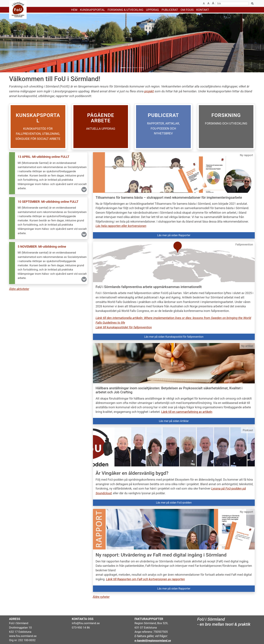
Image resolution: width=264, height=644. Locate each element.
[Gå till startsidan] (16, 10)
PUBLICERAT (170, 10)
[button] (48, 173)
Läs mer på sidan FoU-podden (174, 503)
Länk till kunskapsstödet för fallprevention (124, 327)
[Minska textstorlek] (204, 3)
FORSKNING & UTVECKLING (125, 10)
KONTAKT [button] (203, 10)
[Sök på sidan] (252, 4)
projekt (149, 91)
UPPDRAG (152, 10)
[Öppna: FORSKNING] (226, 127)
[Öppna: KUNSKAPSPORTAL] (38, 127)
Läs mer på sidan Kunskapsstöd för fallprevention (174, 337)
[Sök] (232, 4)
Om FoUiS (187, 10)
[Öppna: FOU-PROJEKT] (101, 127)
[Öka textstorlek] (213, 3)
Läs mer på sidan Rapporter (174, 235)
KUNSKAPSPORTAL (92, 10)
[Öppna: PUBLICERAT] (163, 127)
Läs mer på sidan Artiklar (174, 421)
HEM (74, 10)
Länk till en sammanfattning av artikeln (187, 412)
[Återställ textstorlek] (208, 3)
